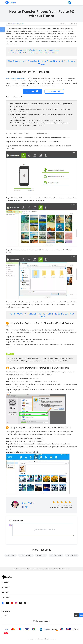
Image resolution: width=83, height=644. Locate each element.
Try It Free (30, 91)
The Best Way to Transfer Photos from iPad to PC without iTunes (37, 50)
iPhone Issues (41, 555)
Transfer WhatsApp (26, 555)
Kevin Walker (28, 503)
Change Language (41, 621)
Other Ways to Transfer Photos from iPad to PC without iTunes (36, 53)
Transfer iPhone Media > (28, 569)
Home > (18, 569)
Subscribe (78, 615)
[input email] (38, 615)
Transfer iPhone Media (19, 24)
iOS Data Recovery (56, 555)
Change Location (72, 555)
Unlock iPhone (11, 555)
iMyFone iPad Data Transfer (15, 78)
